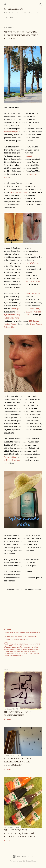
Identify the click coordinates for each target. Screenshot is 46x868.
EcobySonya (25, 633)
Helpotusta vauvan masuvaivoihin (17, 714)
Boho (18, 633)
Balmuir (12, 633)
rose (19, 312)
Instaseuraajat (11, 132)
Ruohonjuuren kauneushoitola (25, 636)
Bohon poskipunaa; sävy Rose (25, 309)
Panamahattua (10, 457)
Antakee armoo (13, 9)
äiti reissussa (24, 640)
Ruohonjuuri (8, 640)
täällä (29, 156)
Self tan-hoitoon (18, 193)
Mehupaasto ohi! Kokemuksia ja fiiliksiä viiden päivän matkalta (20, 833)
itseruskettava (35, 633)
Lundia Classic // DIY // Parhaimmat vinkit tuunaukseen (19, 762)
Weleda (16, 640)
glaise (29, 312)
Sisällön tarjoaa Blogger (23, 856)
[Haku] (41, 4)
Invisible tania (32, 282)
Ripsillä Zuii (24, 315)
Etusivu (9, 17)
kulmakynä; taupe (12, 318)
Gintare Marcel (31, 861)
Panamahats (9, 636)
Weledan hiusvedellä (14, 460)
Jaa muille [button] (8, 629)
